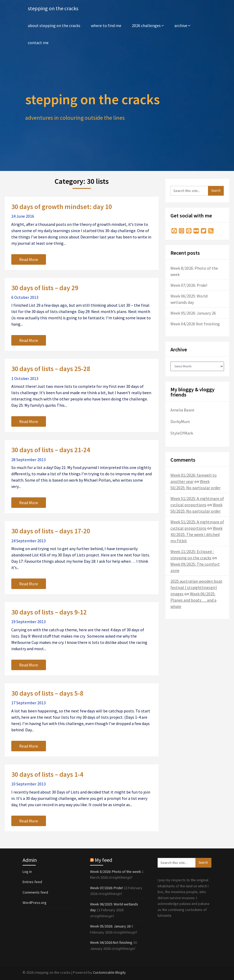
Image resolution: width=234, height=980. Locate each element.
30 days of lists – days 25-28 (51, 369)
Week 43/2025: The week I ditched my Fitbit (196, 534)
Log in (27, 872)
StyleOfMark (182, 433)
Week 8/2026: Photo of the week (116, 872)
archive (181, 25)
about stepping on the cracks (54, 25)
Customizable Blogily (109, 972)
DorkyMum (180, 421)
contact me (38, 43)
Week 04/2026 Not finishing (195, 324)
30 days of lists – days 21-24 (51, 450)
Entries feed (32, 882)
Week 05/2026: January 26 (193, 313)
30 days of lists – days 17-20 (51, 531)
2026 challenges (146, 25)
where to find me (106, 25)
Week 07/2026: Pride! (189, 285)
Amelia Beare (182, 410)
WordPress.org (35, 903)
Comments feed (35, 892)
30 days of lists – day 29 (45, 288)
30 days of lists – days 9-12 (49, 612)
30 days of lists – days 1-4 (47, 774)
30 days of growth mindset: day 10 (62, 207)
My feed (103, 860)
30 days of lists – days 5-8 (47, 693)
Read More (29, 259)
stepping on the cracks (53, 9)
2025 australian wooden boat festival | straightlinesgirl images (196, 587)
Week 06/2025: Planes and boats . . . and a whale (193, 600)
